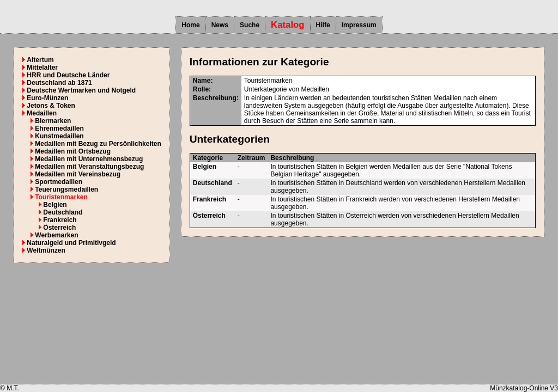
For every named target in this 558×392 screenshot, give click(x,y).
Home (190, 25)
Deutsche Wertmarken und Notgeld (81, 90)
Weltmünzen (46, 250)
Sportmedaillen (59, 182)
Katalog (288, 25)
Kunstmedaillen (59, 136)
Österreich (59, 228)
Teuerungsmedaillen (66, 189)
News (220, 25)
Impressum (359, 25)
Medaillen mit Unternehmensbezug (89, 159)
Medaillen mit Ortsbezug (73, 151)
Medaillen (42, 113)
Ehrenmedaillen (59, 128)
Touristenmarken (61, 197)
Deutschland (63, 212)
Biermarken (53, 121)
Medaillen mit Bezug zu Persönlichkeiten (98, 144)
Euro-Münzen (47, 98)
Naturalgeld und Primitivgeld (71, 243)
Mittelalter (42, 68)
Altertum (40, 60)
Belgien (55, 205)
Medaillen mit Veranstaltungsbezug (89, 167)
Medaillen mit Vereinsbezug (78, 174)
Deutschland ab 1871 (59, 83)
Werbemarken (56, 235)
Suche (250, 25)
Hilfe (323, 25)
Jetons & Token (51, 106)
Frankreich (60, 220)
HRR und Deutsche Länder (68, 75)
